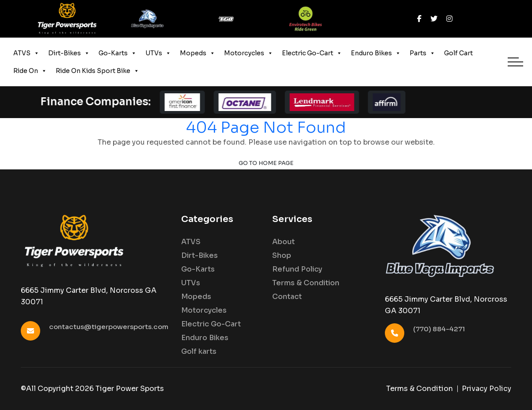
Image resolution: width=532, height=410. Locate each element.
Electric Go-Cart (312, 53)
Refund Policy (297, 269)
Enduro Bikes (376, 53)
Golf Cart (458, 53)
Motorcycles (249, 53)
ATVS (26, 53)
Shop (282, 256)
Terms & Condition (306, 283)
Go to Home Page (266, 163)
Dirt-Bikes (69, 53)
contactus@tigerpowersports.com (109, 327)
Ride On (30, 71)
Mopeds (198, 53)
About (283, 242)
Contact (287, 297)
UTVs (158, 53)
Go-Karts (118, 53)
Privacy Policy (486, 389)
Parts (422, 53)
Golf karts (199, 352)
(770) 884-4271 (439, 329)
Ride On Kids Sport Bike (97, 71)
